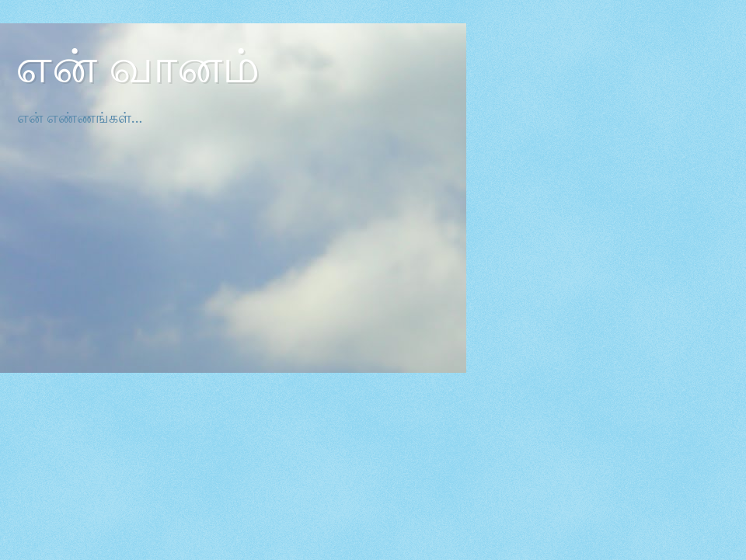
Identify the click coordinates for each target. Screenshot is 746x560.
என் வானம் (138, 67)
